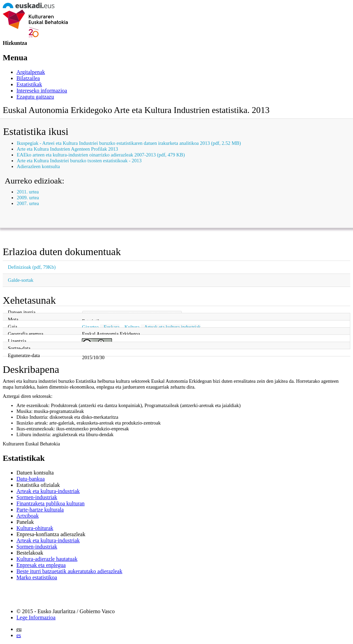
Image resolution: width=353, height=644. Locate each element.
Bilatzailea (28, 78)
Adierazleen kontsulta (38, 166)
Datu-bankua (31, 479)
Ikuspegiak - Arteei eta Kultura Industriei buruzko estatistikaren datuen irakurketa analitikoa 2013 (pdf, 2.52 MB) (129, 143)
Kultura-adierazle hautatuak (47, 559)
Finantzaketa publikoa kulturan (51, 503)
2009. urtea (28, 198)
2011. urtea (28, 192)
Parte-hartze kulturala (40, 510)
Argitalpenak (31, 72)
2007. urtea (28, 203)
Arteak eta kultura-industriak (48, 491)
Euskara (112, 327)
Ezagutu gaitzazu (35, 97)
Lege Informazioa (36, 617)
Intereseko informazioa (42, 91)
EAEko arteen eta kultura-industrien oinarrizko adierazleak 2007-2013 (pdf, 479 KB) (101, 155)
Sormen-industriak (37, 497)
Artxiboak (28, 516)
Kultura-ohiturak (35, 528)
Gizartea (90, 327)
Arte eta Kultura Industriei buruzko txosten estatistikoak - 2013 (79, 161)
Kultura (132, 327)
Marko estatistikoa (37, 577)
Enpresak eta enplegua (41, 565)
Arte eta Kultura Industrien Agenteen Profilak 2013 (67, 149)
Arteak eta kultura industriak (172, 327)
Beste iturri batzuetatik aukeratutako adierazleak (69, 571)
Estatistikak (29, 84)
